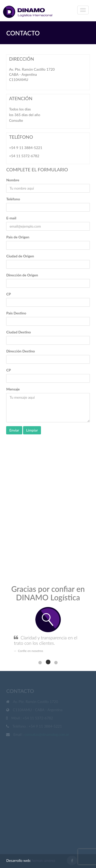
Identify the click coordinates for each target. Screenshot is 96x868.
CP (8, 294)
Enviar (14, 430)
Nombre (13, 180)
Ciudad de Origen (20, 256)
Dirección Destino (20, 351)
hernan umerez (44, 860)
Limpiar (32, 430)
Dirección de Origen (22, 275)
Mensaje (13, 389)
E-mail (11, 218)
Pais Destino (16, 313)
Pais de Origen (18, 237)
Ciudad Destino (18, 332)
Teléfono (13, 199)
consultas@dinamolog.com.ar (47, 735)
